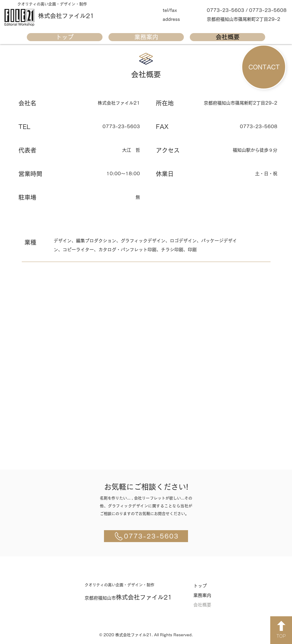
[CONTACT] (264, 67)
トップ (200, 586)
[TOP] (281, 630)
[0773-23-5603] (146, 536)
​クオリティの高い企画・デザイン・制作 (52, 4)
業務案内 (202, 595)
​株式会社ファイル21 (66, 16)
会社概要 (202, 605)
